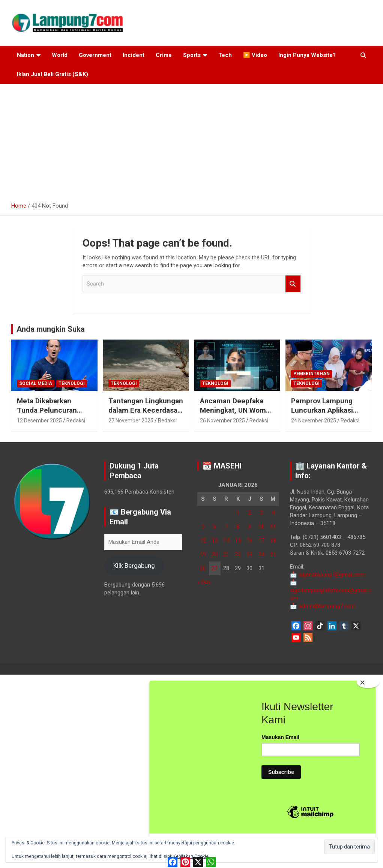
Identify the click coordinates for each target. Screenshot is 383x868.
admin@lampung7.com (323, 606)
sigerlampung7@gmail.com (328, 575)
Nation (26, 55)
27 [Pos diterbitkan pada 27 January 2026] (215, 568)
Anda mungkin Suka (51, 329)
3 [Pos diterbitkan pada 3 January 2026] (261, 513)
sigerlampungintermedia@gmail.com (331, 590)
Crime (164, 55)
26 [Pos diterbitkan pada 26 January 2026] (203, 568)
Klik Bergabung (134, 566)
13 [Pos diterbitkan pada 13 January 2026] (215, 540)
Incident (134, 55)
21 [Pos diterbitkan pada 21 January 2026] (226, 554)
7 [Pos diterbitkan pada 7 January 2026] (226, 527)
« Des (204, 582)
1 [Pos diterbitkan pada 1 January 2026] (238, 513)
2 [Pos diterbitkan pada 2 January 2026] (249, 513)
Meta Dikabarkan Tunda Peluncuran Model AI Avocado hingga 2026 (47, 415)
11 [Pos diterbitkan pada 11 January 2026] (273, 527)
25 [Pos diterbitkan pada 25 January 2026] (273, 554)
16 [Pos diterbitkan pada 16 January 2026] (249, 540)
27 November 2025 (131, 421)
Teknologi (72, 383)
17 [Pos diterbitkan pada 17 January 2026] (261, 540)
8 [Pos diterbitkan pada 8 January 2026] (238, 527)
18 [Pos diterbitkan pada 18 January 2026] (273, 540)
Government (95, 55)
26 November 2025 (222, 421)
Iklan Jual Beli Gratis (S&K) (53, 74)
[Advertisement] (191, 140)
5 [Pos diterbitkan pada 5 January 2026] (203, 527)
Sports (192, 55)
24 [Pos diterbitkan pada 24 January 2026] (261, 554)
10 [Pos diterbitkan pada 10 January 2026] (261, 527)
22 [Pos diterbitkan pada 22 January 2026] (238, 554)
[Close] (368, 709)
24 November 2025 (314, 421)
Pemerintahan (312, 374)
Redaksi (76, 421)
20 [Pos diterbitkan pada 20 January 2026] (215, 554)
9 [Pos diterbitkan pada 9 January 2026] (249, 527)
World (60, 55)
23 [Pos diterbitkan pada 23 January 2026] (249, 554)
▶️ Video (255, 55)
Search (293, 284)
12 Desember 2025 (39, 421)
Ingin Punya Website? (307, 55)
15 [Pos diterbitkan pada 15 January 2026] (238, 540)
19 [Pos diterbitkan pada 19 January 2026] (203, 554)
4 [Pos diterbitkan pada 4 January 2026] (273, 513)
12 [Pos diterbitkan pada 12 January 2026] (203, 540)
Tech (225, 55)
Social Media (36, 383)
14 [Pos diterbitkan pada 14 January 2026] (226, 540)
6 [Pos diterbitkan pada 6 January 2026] (215, 527)
